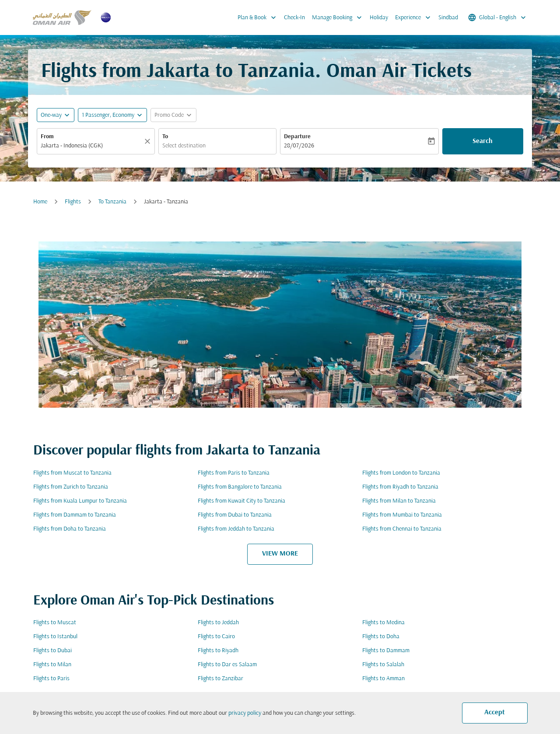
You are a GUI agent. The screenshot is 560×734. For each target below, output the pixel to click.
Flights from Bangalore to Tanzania (240, 487)
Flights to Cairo (216, 637)
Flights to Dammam (386, 651)
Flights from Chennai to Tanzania (402, 529)
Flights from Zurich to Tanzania (71, 487)
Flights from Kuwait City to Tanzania (241, 501)
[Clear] (149, 141)
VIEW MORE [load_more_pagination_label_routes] (280, 554)
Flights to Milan (52, 665)
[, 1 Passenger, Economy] (108, 115)
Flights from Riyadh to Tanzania (400, 487)
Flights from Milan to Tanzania (399, 501)
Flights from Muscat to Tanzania (72, 473)
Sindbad (448, 18)
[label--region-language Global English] (498, 17)
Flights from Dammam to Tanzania (75, 515)
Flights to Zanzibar (220, 679)
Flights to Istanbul (55, 637)
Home (40, 202)
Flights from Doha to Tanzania (70, 529)
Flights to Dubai (52, 651)
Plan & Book (259, 17)
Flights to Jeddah (218, 623)
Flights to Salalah (383, 665)
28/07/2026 (299, 146)
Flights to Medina (383, 623)
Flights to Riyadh (218, 651)
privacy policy (245, 713)
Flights (73, 202)
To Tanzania (112, 202)
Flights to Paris (51, 679)
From (47, 137)
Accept (495, 713)
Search (483, 141)
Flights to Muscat (55, 623)
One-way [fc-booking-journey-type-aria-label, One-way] (51, 115)
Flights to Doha (381, 637)
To (165, 137)
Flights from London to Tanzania (401, 473)
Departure (297, 137)
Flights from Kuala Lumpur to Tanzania (80, 501)
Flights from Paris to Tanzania (234, 473)
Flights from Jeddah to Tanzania (236, 529)
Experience (415, 17)
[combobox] (91, 146)
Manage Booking (339, 17)
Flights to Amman (383, 679)
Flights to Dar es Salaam (227, 665)
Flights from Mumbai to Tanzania (402, 515)
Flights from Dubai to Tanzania (235, 515)
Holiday (379, 18)
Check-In (294, 18)
